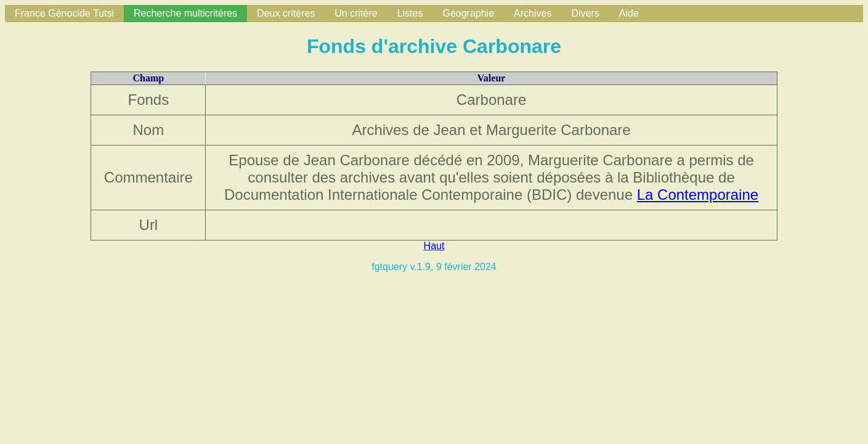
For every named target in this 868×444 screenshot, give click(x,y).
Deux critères (286, 13)
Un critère (356, 13)
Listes (410, 13)
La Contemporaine (698, 195)
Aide (629, 13)
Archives (533, 13)
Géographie (468, 13)
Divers (585, 13)
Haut (434, 246)
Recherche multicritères (185, 13)
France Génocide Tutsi (64, 13)
